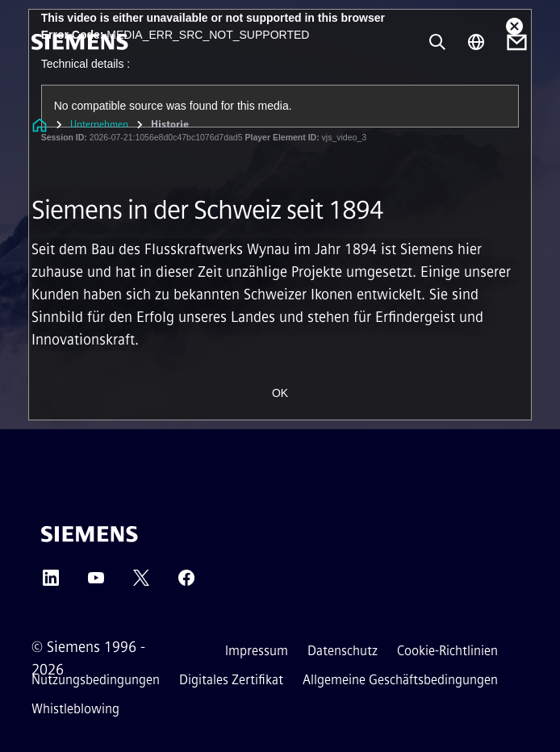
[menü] (43, 96)
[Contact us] (517, 42)
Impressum (257, 651)
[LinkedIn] (51, 583)
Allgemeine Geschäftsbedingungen (400, 680)
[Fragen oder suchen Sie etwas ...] (437, 42)
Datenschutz (343, 651)
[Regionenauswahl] (476, 42)
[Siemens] (80, 42)
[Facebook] (186, 583)
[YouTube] (96, 583)
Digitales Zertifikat (231, 680)
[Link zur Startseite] (40, 125)
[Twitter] (141, 583)
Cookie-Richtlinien (447, 651)
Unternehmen (99, 124)
